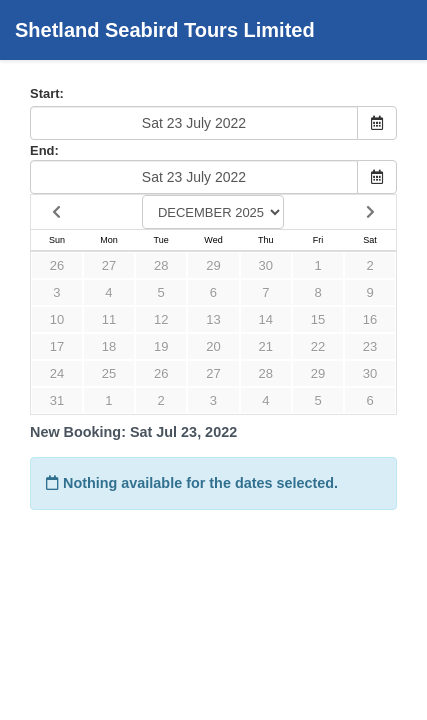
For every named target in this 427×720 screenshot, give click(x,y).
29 (213, 265)
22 (318, 346)
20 (213, 346)
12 (161, 319)
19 (161, 346)
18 (109, 346)
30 (266, 265)
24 (57, 373)
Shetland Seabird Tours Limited (165, 30)
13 (213, 319)
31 (57, 400)
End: (44, 150)
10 (57, 319)
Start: (47, 93)
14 (266, 319)
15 (318, 319)
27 (109, 265)
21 (266, 346)
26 (57, 265)
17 (57, 346)
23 (370, 346)
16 (370, 319)
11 (109, 319)
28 (161, 265)
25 (109, 373)
